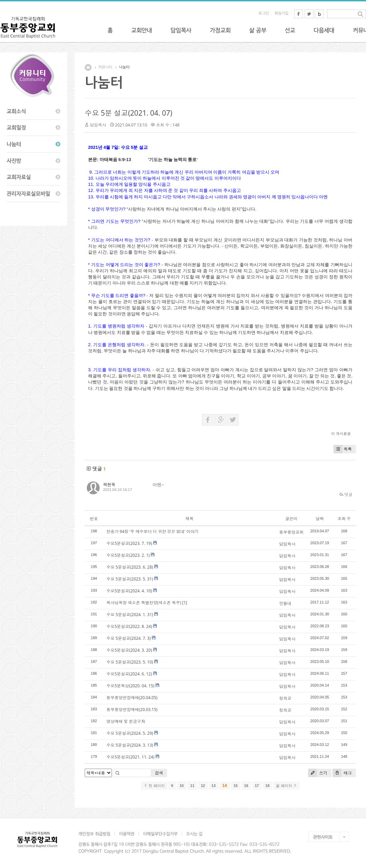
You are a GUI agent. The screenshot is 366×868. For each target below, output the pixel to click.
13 (213, 786)
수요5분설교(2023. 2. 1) (128, 555)
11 (192, 786)
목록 (343, 449)
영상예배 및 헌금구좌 (126, 721)
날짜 (320, 519)
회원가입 (281, 13)
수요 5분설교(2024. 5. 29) (130, 733)
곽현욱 (109, 485)
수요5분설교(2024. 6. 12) (129, 674)
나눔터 (124, 67)
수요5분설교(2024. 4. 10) (129, 591)
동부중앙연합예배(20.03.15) (132, 709)
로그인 (264, 13)
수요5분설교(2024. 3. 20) (129, 650)
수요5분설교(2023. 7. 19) (129, 543)
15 (236, 786)
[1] (185, 603)
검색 (159, 773)
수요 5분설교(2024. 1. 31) (130, 615)
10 (182, 786)
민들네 (285, 603)
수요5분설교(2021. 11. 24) (130, 757)
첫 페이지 (154, 786)
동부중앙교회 (291, 532)
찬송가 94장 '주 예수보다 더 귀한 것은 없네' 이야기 (152, 531)
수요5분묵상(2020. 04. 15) (130, 686)
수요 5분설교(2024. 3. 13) (130, 745)
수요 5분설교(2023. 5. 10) (130, 662)
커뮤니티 (105, 67)
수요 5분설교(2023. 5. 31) (130, 579)
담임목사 (98, 125)
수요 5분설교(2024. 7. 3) (129, 638)
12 (203, 786)
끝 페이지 (286, 786)
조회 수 (344, 519)
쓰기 (318, 773)
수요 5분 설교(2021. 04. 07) (128, 113)
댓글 (346, 495)
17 (257, 786)
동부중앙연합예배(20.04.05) (132, 698)
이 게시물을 (341, 433)
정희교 (285, 698)
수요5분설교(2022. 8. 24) (129, 626)
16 (246, 786)
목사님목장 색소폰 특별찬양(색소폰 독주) (144, 603)
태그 (342, 773)
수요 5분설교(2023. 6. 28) (130, 567)
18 (267, 786)
